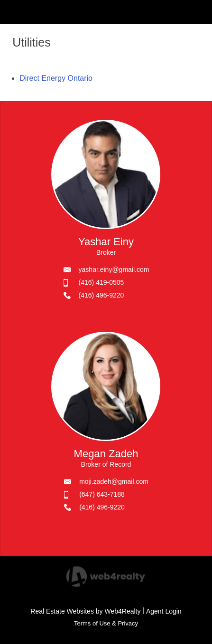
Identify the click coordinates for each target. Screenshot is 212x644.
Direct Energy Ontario (56, 78)
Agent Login (164, 611)
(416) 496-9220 (101, 295)
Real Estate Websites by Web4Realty (85, 611)
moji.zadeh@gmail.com (114, 481)
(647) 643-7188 (102, 494)
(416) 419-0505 (101, 282)
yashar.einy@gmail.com (114, 269)
